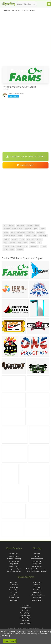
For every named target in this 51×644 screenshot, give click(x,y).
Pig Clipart (25, 620)
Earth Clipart (14, 592)
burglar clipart (14, 561)
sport (35, 229)
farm (37, 225)
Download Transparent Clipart (26, 157)
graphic (43, 229)
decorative (30, 239)
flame (12, 250)
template (20, 250)
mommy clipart (14, 554)
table (13, 232)
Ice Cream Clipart (26, 618)
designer (7, 229)
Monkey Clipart (25, 615)
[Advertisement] (25, 39)
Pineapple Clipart (25, 613)
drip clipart (14, 564)
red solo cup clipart (14, 571)
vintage (14, 239)
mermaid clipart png (14, 559)
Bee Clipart (37, 592)
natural (43, 246)
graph (19, 246)
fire (39, 243)
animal (20, 236)
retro (5, 243)
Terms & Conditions (37, 559)
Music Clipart (14, 595)
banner (12, 225)
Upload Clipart (37, 566)
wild (26, 246)
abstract (28, 229)
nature (13, 243)
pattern (6, 246)
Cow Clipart (25, 605)
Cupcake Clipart (14, 590)
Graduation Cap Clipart (37, 595)
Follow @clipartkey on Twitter (37, 571)
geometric (20, 225)
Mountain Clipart (26, 623)
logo (19, 243)
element (33, 243)
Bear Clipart (37, 597)
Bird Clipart (25, 610)
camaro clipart (14, 556)
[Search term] (27, 4)
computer (31, 232)
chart (5, 250)
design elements (9, 236)
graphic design (17, 229)
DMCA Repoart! (26, 165)
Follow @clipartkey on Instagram (37, 569)
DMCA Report (37, 561)
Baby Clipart (14, 600)
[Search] (34, 4)
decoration (41, 232)
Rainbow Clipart (37, 600)
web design (43, 236)
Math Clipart (14, 582)
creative (28, 236)
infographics (34, 246)
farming (6, 239)
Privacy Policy (37, 564)
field (13, 246)
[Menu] (49, 4)
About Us (37, 554)
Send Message (13, 96)
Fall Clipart (37, 585)
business (30, 225)
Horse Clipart (37, 590)
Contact (37, 556)
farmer (39, 239)
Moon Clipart (37, 582)
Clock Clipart (37, 587)
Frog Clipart (14, 587)
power (22, 239)
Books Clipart (14, 585)
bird (5, 225)
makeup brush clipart (14, 569)
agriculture (21, 232)
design (6, 232)
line (35, 236)
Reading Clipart (25, 608)
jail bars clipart (14, 566)
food (25, 243)
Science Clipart (14, 597)
